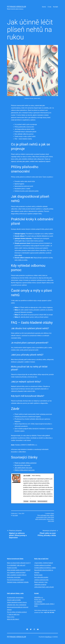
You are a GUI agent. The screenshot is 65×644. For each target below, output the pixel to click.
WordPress (48, 637)
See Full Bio (27, 498)
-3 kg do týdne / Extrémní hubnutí (44, 563)
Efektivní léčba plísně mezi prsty (25, 470)
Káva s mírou (11, 617)
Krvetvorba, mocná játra (14, 577)
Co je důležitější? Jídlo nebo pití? (16, 565)
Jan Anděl (15, 515)
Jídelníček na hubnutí (40, 585)
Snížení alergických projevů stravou (17, 602)
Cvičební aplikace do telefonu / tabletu (45, 568)
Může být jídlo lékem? (13, 619)
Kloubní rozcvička (12, 568)
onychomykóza (40, 517)
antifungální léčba (45, 515)
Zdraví (52, 513)
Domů (44, 7)
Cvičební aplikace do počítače (43, 565)
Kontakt (56, 7)
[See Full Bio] (30, 498)
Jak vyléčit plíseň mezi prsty (23, 468)
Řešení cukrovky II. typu (41, 582)
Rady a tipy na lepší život (41, 559)
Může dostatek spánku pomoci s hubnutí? (19, 570)
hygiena (52, 515)
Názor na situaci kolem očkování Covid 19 (19, 563)
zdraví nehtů (51, 521)
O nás (49, 7)
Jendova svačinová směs (41, 580)
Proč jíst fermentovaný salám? (16, 580)
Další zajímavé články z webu (15, 593)
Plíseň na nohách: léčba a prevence (26, 463)
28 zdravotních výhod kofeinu (15, 598)
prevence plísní (42, 519)
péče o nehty (47, 517)
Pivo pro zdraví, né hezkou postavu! (17, 612)
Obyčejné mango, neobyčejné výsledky (18, 582)
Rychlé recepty (38, 575)
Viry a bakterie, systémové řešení (16, 573)
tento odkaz (18, 255)
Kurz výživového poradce (41, 577)
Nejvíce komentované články (15, 559)
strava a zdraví (50, 519)
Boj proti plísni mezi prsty (22, 465)
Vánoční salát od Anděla (14, 600)
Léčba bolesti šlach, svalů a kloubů (44, 587)
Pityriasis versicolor (17, 7)
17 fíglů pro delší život (13, 614)
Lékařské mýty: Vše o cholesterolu (17, 605)
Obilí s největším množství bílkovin (17, 575)
